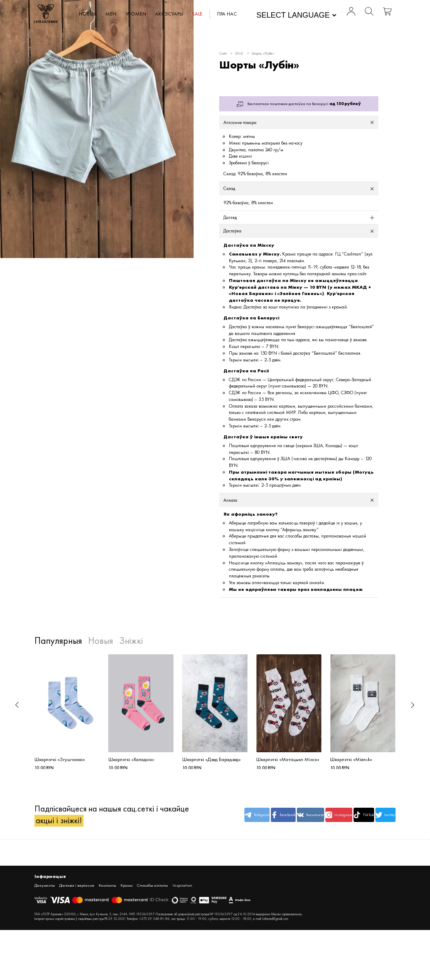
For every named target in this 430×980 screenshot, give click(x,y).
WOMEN (136, 14)
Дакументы (45, 888)
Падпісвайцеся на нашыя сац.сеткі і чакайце (112, 817)
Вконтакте (289, 817)
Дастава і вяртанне (78, 888)
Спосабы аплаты (155, 888)
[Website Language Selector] (296, 15)
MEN (112, 14)
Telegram (228, 817)
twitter (381, 817)
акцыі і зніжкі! (59, 823)
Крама (128, 888)
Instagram (320, 817)
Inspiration (184, 888)
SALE (198, 14)
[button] (17, 706)
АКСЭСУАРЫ (170, 14)
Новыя (88, 14)
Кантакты (109, 888)
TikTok (350, 817)
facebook (259, 817)
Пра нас (228, 14)
